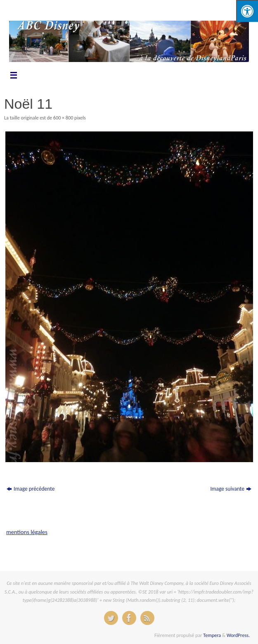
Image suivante (231, 489)
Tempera (212, 635)
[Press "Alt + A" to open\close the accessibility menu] (247, 11)
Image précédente (31, 489)
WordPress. (238, 635)
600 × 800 (63, 118)
